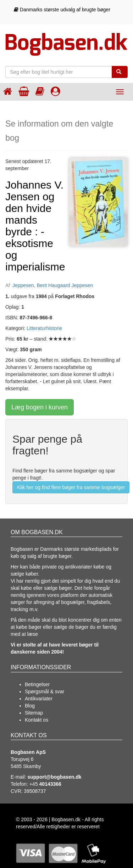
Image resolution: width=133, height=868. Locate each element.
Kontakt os (37, 720)
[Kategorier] (40, 91)
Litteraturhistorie (44, 328)
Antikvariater (39, 699)
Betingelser (37, 684)
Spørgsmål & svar (45, 691)
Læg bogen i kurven (40, 407)
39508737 (35, 791)
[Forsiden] (8, 91)
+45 (45, 784)
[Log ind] (56, 91)
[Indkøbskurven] (24, 91)
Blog (30, 706)
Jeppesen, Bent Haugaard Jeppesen (53, 285)
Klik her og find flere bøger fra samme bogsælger (71, 487)
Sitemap (34, 713)
